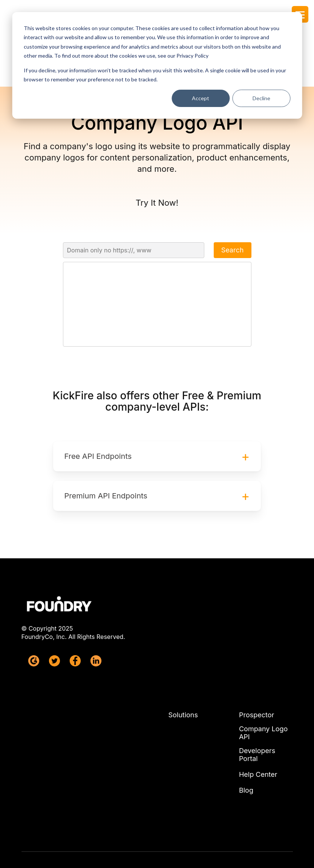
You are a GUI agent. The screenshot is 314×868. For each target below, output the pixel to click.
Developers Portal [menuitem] (257, 707)
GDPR (160, 849)
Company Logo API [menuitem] (263, 685)
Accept (201, 98)
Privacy (127, 849)
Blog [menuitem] (246, 743)
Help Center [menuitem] (258, 727)
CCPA (191, 849)
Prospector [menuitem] (257, 668)
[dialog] (157, 65)
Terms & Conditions (158, 823)
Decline (261, 98)
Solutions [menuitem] (183, 668)
